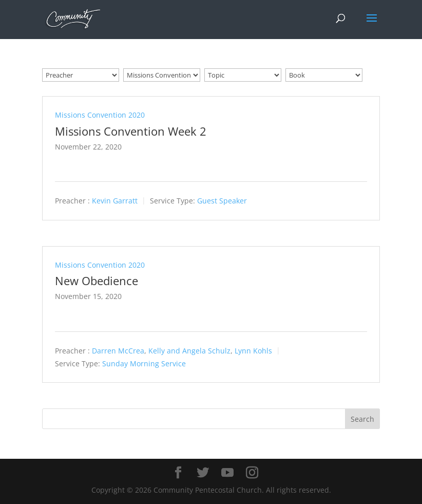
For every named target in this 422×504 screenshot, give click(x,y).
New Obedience (97, 281)
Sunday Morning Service (144, 363)
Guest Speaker (222, 201)
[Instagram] (252, 473)
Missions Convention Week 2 (131, 131)
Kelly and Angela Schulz (189, 351)
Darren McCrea (118, 351)
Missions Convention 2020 (100, 115)
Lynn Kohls (253, 351)
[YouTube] (227, 473)
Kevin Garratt (115, 201)
